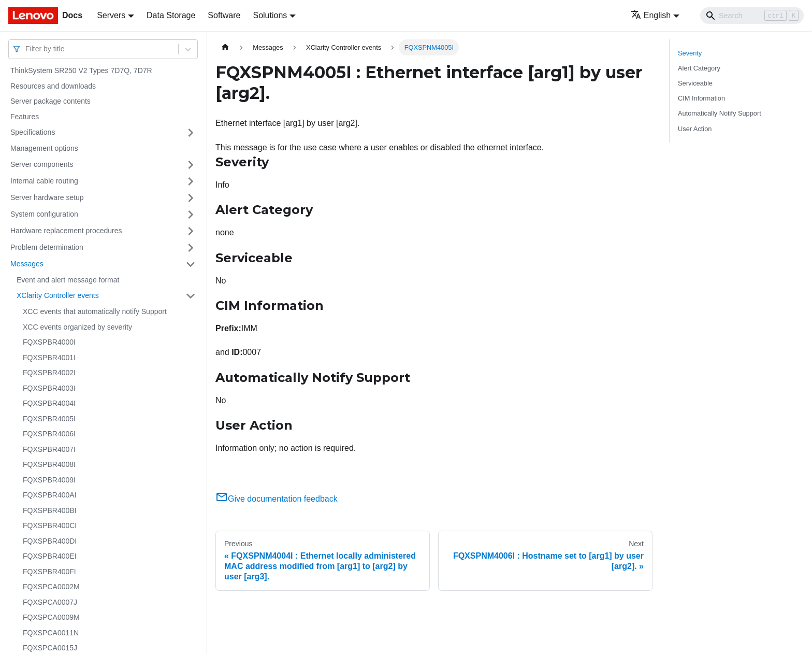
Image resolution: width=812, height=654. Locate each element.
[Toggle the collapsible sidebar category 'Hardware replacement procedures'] (191, 231)
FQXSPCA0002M (51, 587)
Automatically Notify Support (720, 113)
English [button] (651, 15)
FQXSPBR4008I (49, 464)
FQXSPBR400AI (50, 495)
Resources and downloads (53, 86)
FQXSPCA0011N (51, 633)
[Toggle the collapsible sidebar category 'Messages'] (191, 264)
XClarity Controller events (58, 295)
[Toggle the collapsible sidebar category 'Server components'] (191, 165)
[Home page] (225, 47)
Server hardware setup (47, 197)
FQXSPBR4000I (49, 342)
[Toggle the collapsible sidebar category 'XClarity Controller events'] (191, 296)
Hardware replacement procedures (66, 231)
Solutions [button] (270, 15)
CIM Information (701, 98)
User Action (695, 129)
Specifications (33, 132)
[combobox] (26, 49)
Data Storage (171, 15)
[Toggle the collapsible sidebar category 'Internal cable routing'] (191, 181)
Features (25, 117)
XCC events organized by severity (77, 327)
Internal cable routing (44, 181)
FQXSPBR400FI (49, 572)
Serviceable (695, 83)
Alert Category (699, 68)
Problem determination (47, 247)
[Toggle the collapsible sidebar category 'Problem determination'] (191, 248)
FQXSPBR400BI (50, 510)
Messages (27, 264)
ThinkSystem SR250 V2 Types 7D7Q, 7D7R (81, 70)
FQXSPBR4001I (49, 358)
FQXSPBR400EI (50, 556)
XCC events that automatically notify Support (95, 311)
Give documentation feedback (277, 499)
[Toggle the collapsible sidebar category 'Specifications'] (191, 133)
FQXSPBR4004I (49, 403)
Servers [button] (111, 15)
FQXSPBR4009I (49, 480)
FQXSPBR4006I (49, 434)
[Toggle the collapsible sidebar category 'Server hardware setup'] (191, 198)
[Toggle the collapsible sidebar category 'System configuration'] (191, 215)
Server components (42, 164)
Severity (690, 53)
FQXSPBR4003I (49, 388)
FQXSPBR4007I (49, 449)
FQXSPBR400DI (50, 541)
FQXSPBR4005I (49, 419)
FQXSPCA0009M (51, 617)
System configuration (44, 214)
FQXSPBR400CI (50, 525)
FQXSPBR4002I (49, 373)
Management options (44, 148)
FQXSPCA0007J (50, 602)
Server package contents (50, 101)
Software (224, 15)
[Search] (752, 16)
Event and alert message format (68, 280)
